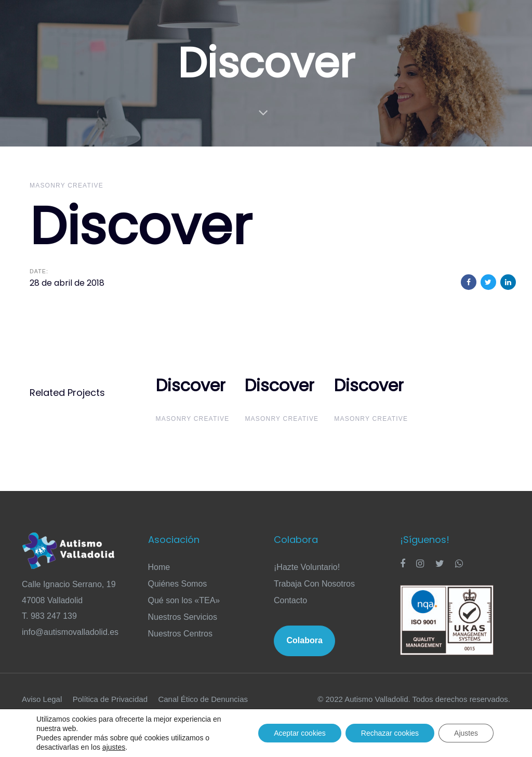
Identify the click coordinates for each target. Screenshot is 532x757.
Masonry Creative (66, 185)
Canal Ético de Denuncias (203, 699)
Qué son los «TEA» (184, 600)
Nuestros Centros (181, 634)
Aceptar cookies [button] (300, 733)
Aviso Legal (42, 699)
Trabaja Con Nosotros (314, 584)
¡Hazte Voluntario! (307, 567)
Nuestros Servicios (183, 617)
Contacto (290, 600)
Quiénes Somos (178, 584)
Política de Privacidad (110, 699)
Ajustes (466, 733)
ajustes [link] (114, 747)
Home (159, 567)
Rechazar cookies (390, 733)
